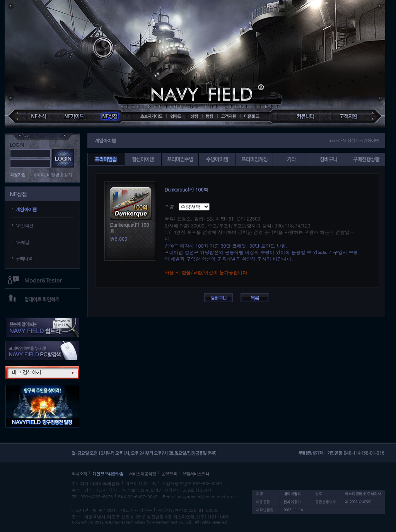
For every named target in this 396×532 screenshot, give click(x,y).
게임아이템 (26, 209)
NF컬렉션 (25, 225)
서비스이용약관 (142, 474)
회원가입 (18, 175)
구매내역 (24, 258)
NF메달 (22, 242)
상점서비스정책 (196, 474)
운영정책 (169, 474)
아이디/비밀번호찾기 (53, 175)
